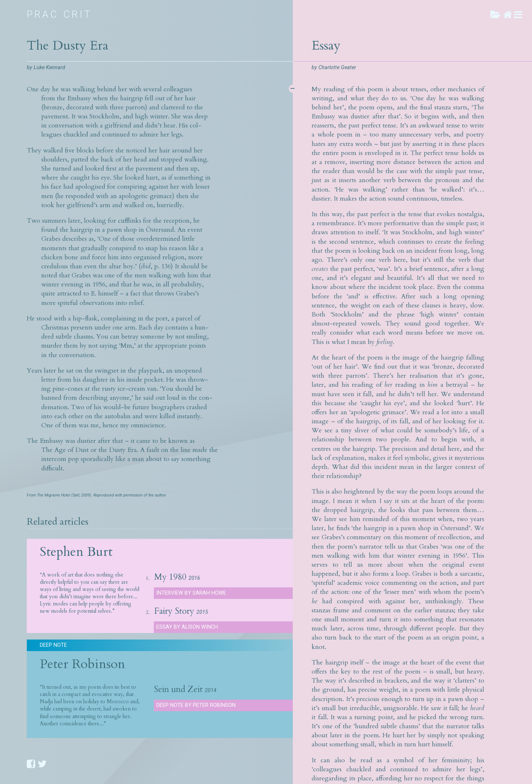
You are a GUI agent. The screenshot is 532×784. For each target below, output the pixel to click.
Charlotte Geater (337, 68)
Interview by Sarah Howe (191, 593)
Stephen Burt (76, 552)
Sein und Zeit (178, 689)
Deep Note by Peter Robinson (196, 705)
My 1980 (170, 577)
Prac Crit (60, 14)
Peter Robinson (83, 664)
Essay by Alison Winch (187, 627)
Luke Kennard (49, 68)
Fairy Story (174, 611)
